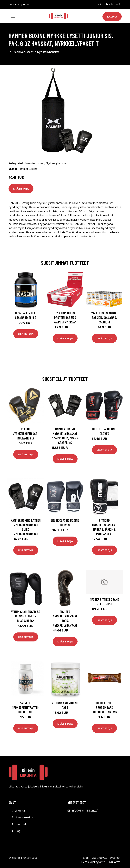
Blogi (18, 831)
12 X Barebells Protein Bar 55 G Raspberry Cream (65, 317)
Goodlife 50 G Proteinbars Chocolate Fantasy (104, 707)
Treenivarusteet (23, 52)
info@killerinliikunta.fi (109, 4)
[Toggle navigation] (13, 16)
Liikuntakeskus (24, 817)
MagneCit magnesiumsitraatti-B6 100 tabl (26, 707)
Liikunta (20, 811)
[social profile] (33, 4)
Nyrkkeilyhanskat (48, 52)
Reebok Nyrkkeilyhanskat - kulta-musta (26, 433)
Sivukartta (114, 862)
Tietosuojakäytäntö (93, 862)
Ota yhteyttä (100, 858)
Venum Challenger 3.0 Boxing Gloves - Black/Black (26, 616)
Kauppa (112, 17)
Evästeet (115, 858)
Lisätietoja (21, 189)
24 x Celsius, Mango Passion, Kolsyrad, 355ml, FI (104, 317)
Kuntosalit (21, 824)
